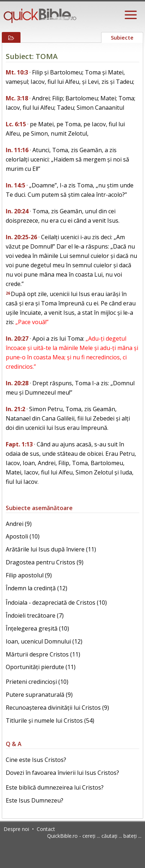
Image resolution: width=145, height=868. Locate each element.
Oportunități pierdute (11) (41, 667)
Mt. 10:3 (17, 72)
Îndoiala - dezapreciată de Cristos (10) (56, 603)
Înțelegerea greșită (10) (37, 628)
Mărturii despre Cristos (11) (43, 654)
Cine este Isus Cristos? (36, 760)
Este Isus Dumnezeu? (35, 800)
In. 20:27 (17, 338)
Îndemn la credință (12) (37, 588)
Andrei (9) (19, 524)
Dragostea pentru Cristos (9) (45, 562)
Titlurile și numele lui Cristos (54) (50, 721)
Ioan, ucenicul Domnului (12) (44, 641)
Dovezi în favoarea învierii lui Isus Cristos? (62, 773)
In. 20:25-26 (21, 237)
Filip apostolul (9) (29, 575)
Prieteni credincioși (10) (37, 682)
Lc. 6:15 (16, 124)
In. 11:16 (17, 150)
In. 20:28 (17, 383)
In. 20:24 (17, 211)
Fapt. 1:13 (19, 444)
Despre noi (16, 829)
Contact (46, 829)
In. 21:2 (15, 409)
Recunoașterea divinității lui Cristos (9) (57, 708)
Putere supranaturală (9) (39, 695)
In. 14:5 (15, 185)
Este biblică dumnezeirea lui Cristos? (55, 787)
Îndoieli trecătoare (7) (35, 615)
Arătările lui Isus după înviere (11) (51, 549)
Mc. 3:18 (17, 98)
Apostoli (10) (23, 536)
